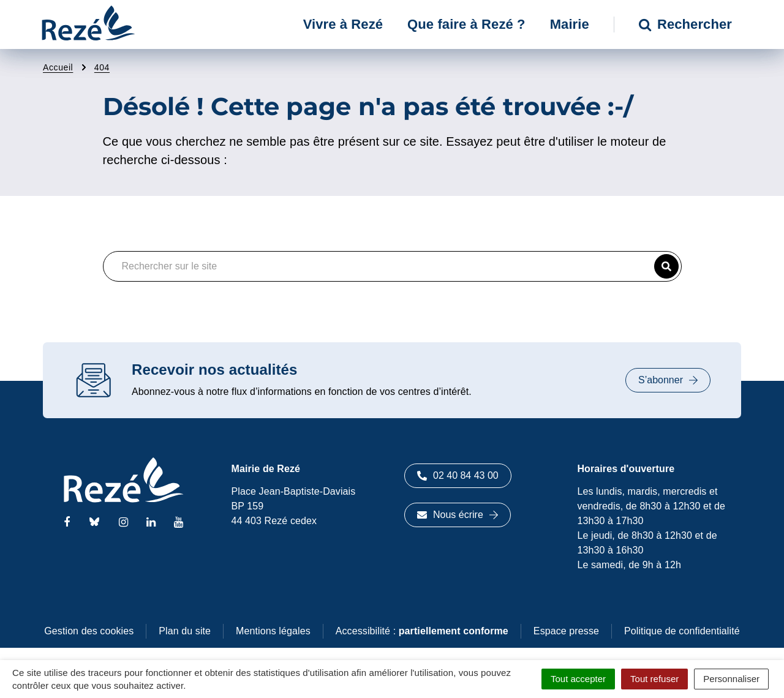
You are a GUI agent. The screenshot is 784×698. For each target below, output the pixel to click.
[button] (666, 266)
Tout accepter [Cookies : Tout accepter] (578, 679)
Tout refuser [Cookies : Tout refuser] (654, 679)
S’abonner (668, 380)
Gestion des (89, 631)
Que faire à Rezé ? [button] (466, 24)
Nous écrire (458, 515)
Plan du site (185, 631)
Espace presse (566, 631)
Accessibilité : (422, 631)
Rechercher (685, 24)
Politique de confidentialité (682, 631)
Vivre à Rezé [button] (343, 24)
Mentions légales (273, 631)
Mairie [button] (570, 24)
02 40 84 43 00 (458, 475)
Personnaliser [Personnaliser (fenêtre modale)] (731, 679)
